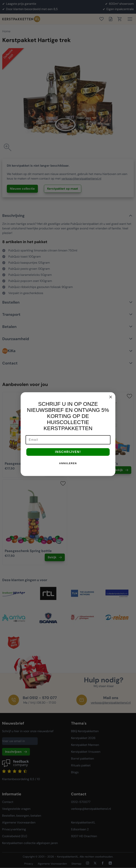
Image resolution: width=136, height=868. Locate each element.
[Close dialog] (111, 397)
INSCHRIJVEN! (68, 452)
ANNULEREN (68, 463)
